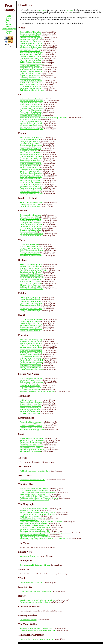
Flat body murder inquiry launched (31, 248)
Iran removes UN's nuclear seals (31, 41)
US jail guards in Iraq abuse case (31, 86)
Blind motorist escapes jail (29, 520)
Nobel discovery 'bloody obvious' (31, 49)
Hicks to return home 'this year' (30, 73)
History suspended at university (30, 356)
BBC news (70, 10)
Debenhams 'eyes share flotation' (31, 272)
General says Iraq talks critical (30, 75)
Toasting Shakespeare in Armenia (31, 45)
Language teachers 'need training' (31, 347)
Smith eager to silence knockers (30, 451)
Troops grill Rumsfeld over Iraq (30, 32)
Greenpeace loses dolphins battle (31, 145)
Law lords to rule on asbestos (30, 516)
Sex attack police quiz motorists (30, 215)
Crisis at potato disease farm (29, 244)
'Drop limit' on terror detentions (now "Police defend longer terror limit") (44, 118)
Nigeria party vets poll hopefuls (30, 69)
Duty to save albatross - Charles (30, 388)
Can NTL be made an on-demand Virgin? (34, 270)
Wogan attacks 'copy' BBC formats (31, 424)
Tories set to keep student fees (30, 354)
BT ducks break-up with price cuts (31, 264)
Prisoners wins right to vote (29, 510)
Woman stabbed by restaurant (30, 192)
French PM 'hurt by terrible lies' (30, 60)
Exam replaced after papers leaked (31, 360)
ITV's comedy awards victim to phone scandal (35, 527)
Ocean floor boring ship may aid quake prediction (36, 591)
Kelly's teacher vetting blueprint (30, 358)
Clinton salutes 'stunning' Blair (30, 305)
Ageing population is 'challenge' (30, 219)
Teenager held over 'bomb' (29, 151)
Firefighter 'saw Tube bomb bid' (30, 114)
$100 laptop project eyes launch (30, 410)
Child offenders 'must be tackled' (31, 301)
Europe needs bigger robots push (31, 402)
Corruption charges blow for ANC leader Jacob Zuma (38, 630)
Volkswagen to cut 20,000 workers (31, 274)
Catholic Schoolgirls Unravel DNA (31, 583)
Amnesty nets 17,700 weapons (30, 104)
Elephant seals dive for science (30, 386)
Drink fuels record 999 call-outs (30, 236)
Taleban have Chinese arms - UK (31, 83)
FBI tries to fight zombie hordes (30, 413)
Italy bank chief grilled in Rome (30, 266)
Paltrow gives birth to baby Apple (31, 422)
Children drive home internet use (31, 400)
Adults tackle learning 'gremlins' (31, 345)
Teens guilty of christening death (31, 177)
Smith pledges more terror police (31, 309)
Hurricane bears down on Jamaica (31, 81)
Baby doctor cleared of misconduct (31, 234)
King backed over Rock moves (30, 281)
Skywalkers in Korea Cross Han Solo (32, 480)
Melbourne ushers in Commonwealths (33, 440)
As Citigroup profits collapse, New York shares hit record (39, 498)
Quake (9, 24)
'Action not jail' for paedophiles (30, 116)
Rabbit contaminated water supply (31, 190)
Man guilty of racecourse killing (31, 171)
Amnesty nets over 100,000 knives (31, 108)
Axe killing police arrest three (30, 143)
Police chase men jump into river (31, 226)
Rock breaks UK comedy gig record (32, 429)
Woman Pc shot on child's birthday (31, 152)
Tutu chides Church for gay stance (31, 88)
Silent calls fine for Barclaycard (30, 285)
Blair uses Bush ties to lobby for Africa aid (34, 489)
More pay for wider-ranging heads (31, 368)
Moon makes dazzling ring (29, 384)
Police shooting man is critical (30, 252)
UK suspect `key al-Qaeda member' (32, 125)
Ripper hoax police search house (31, 149)
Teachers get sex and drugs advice (31, 351)
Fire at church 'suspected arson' (30, 206)
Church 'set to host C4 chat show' (31, 428)
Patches (9, 27)
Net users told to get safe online (30, 406)
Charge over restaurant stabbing (30, 139)
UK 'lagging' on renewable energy (31, 106)
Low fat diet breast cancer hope (30, 323)
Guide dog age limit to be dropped (31, 369)
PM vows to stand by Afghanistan (31, 110)
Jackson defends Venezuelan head (31, 43)
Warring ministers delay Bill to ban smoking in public (38, 512)
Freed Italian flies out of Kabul (30, 36)
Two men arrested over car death (31, 164)
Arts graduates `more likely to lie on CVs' (34, 535)
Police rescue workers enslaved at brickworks (35, 602)
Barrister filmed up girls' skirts (30, 160)
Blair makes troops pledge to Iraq (31, 99)
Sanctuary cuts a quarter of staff (30, 268)
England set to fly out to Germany (31, 442)
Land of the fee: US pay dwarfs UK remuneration (36, 639)
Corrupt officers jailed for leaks (30, 169)
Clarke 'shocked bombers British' (31, 307)
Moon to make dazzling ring (29, 556)
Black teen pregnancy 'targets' (30, 327)
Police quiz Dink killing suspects (31, 71)
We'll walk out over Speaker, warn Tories (33, 524)
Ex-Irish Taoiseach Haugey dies (30, 62)
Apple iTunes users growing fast (31, 408)
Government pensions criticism (30, 276)
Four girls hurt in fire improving (31, 254)
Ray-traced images (9, 29)
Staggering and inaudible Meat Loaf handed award (37, 628)
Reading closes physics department (31, 362)
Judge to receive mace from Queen (31, 224)
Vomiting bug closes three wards (31, 154)
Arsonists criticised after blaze (30, 246)
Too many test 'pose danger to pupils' (32, 529)
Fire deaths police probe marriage (31, 173)
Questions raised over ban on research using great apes (38, 492)
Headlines (9, 22)
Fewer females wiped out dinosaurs (32, 378)
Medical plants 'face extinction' (30, 331)
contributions (42, 10)
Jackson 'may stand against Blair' (31, 299)
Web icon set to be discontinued (30, 411)
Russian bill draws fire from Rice (31, 54)
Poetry (9, 20)
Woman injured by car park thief (31, 181)
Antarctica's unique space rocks (30, 389)
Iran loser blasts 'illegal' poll (29, 40)
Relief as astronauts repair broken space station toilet (37, 391)
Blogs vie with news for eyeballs (31, 404)
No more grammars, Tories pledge (31, 353)
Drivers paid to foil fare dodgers (31, 223)
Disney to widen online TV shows (31, 426)
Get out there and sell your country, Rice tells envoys (37, 514)
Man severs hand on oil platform (31, 221)
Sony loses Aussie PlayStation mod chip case (35, 565)
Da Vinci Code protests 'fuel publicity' (33, 518)
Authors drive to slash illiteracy (30, 121)
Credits (9, 33)
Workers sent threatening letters (30, 147)
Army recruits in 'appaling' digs (30, 119)
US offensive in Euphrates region (31, 47)
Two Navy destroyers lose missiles (31, 186)
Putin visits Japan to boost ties (30, 51)
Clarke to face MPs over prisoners (31, 303)
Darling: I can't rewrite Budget (30, 311)
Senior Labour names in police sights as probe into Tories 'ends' (41, 522)
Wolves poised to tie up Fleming (31, 448)
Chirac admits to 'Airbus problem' (31, 279)
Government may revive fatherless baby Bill (35, 531)
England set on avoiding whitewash (32, 446)
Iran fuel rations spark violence (30, 79)
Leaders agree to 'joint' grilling (30, 298)
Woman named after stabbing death (32, 138)
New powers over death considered (32, 101)
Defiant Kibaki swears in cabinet (31, 56)
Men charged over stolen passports (31, 194)
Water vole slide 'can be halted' (30, 380)
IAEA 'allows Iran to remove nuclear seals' (34, 509)
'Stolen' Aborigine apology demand (32, 250)
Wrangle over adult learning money (32, 343)
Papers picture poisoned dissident (31, 112)
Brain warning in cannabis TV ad (31, 329)
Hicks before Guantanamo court (30, 77)
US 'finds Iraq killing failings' (30, 66)
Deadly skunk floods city (28, 620)
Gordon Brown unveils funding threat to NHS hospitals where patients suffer (45, 533)
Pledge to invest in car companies (31, 188)
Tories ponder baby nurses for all (31, 123)
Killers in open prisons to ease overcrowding (35, 525)
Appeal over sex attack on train (30, 179)
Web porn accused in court (29, 167)
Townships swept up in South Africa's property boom (37, 600)
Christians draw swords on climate (31, 382)
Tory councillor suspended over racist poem (34, 494)
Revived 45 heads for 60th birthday (32, 289)
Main (9, 16)
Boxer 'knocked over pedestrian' (30, 182)
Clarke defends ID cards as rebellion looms (34, 490)
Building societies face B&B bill (31, 287)
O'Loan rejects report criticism (30, 204)
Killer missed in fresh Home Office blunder (34, 496)
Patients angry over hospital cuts (31, 158)
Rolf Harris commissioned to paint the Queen (35, 471)
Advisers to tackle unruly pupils (30, 341)
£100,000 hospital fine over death (31, 156)
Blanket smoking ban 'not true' (30, 321)
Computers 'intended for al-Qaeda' (31, 103)
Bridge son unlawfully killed (29, 166)
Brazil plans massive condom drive (32, 58)
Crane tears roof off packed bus (30, 230)
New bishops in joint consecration (31, 256)
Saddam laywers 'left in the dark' (31, 34)
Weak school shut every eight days (31, 340)
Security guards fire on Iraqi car (30, 84)
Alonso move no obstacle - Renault (32, 438)
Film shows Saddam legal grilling (31, 38)
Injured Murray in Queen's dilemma (32, 450)
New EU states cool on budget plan (32, 53)
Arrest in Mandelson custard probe (31, 129)
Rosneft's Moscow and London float (32, 278)
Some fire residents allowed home (31, 202)
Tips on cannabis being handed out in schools (35, 537)
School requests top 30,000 (29, 232)
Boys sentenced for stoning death (31, 184)
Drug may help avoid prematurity (31, 319)
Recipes (9, 31)
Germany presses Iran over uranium (32, 64)
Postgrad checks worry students (30, 366)
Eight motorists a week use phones (31, 175)
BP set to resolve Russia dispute (30, 283)
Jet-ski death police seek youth (30, 141)
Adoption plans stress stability (30, 217)
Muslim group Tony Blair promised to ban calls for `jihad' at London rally (44, 538)
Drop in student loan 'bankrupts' (30, 228)
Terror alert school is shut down (30, 364)
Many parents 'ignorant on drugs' (31, 325)
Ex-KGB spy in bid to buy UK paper (32, 90)
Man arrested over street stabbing (31, 162)
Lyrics (9, 18)
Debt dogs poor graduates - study (31, 349)
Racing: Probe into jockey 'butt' (30, 444)
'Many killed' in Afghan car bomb (31, 68)
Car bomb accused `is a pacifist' (30, 127)
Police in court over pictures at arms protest (34, 500)
